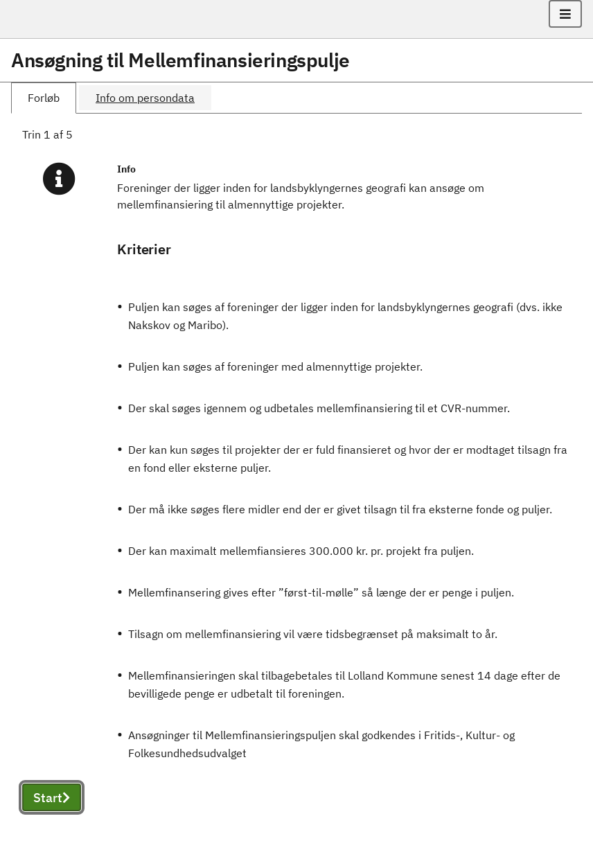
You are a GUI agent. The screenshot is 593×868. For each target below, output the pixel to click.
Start (52, 798)
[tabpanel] (296, 485)
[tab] (44, 98)
